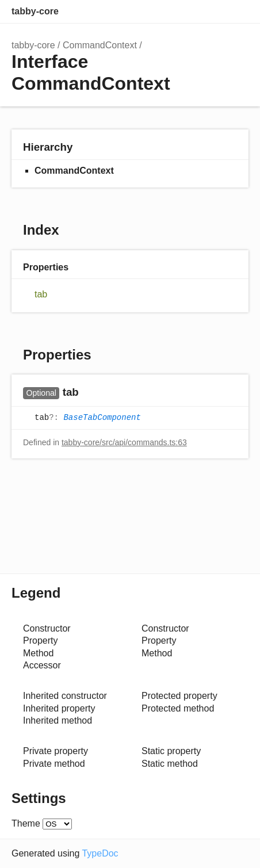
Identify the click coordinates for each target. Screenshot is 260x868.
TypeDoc (100, 853)
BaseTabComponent (102, 418)
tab (41, 294)
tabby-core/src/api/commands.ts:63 (124, 442)
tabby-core (35, 11)
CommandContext (100, 45)
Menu (237, 12)
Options (214, 12)
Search (191, 12)
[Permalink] (90, 393)
